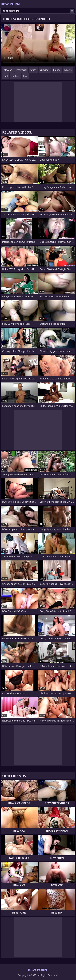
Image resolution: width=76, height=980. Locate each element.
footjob (16, 76)
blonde (57, 70)
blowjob (8, 70)
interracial (21, 70)
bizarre (68, 70)
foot (25, 76)
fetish (33, 70)
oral (6, 76)
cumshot (45, 70)
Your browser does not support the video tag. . (38, 45)
